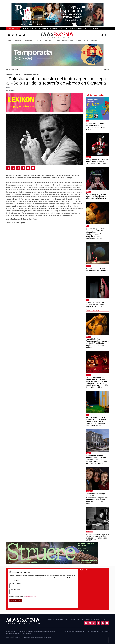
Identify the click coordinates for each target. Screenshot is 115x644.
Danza (73, 619)
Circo (78, 619)
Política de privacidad (30, 597)
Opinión (105, 619)
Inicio (9, 41)
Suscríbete (94, 41)
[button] (105, 35)
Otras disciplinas (89, 491)
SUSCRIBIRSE (16, 600)
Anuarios (57, 41)
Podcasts (48, 41)
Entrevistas (18, 41)
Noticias (39, 41)
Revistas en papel (68, 41)
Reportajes (29, 41)
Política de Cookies (103, 631)
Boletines (79, 41)
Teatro (88, 121)
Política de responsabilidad (73, 631)
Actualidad (88, 157)
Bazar (86, 41)
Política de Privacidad (89, 631)
